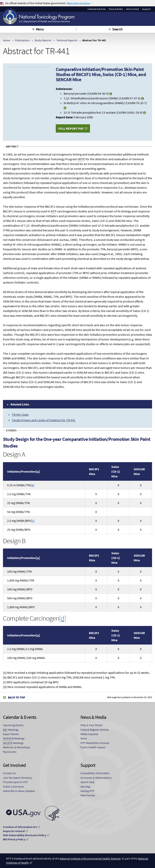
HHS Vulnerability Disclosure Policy (25, 835)
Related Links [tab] (20, 404)
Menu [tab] (40, 29)
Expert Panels (11, 734)
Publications (22, 40)
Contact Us (9, 773)
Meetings (11, 730)
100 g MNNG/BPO (20, 589)
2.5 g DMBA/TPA (19, 494)
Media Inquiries (89, 734)
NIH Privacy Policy (14, 839)
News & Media (116, 9)
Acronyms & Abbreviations (96, 778)
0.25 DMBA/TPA (21, 485)
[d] (63, 618)
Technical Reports (67, 40)
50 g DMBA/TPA (18, 512)
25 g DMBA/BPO (19, 530)
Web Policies (88, 795)
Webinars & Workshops (17, 747)
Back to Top (17, 697)
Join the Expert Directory (18, 778)
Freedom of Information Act (20, 827)
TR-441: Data (20, 415)
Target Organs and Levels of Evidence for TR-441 (44, 420)
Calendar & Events (97, 9)
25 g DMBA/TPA (18, 503)
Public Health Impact (93, 747)
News (84, 738)
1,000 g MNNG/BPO (21, 607)
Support (146, 9)
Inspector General (14, 831)
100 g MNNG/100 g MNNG (26, 658)
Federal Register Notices (95, 730)
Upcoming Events (13, 725)
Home (7, 40)
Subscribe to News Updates (19, 791)
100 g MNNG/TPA (19, 571)
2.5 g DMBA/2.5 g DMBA (25, 649)
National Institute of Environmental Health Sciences (90, 859)
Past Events (10, 752)
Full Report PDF (71, 128)
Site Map (85, 787)
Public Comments (13, 787)
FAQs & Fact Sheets (92, 725)
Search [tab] (117, 29)
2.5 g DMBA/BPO (21, 521)
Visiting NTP (87, 791)
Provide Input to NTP (15, 782)
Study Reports (43, 40)
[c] (33, 521)
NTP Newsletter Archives (95, 743)
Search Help (87, 782)
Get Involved (132, 9)
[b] (33, 485)
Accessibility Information (95, 773)
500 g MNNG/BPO (20, 598)
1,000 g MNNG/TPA (21, 580)
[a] (38, 471)
